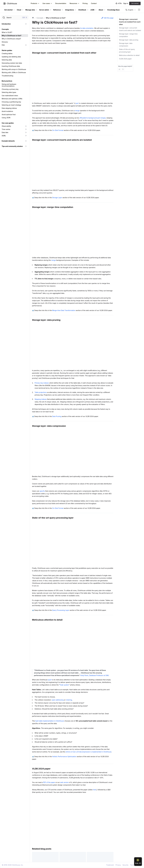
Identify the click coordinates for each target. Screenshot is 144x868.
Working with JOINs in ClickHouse (14, 72)
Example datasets (8, 141)
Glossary (5, 42)
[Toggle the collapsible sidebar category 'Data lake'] (26, 132)
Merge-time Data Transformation (64, 310)
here (94, 790)
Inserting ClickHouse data (11, 66)
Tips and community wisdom (12, 146)
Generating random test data (12, 63)
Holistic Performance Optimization (64, 756)
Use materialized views (10, 96)
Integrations (70, 10)
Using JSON (6, 118)
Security (125, 865)
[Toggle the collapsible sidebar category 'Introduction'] (26, 24)
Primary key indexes (42, 383)
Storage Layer (57, 198)
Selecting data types (9, 92)
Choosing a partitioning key (11, 102)
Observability (6, 126)
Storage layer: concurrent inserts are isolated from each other (130, 22)
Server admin (44, 10)
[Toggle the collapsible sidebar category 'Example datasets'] (26, 141)
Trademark (110, 865)
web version (64, 782)
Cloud (19, 10)
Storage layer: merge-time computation (128, 35)
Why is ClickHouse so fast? (12, 36)
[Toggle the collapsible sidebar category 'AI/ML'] (26, 136)
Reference (57, 10)
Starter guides (7, 50)
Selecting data (7, 60)
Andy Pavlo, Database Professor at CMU (95, 675)
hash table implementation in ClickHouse (50, 721)
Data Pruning (57, 416)
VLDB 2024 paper (125, 59)
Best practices (7, 81)
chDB (92, 10)
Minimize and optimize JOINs (12, 99)
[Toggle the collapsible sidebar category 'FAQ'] (26, 45)
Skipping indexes (41, 399)
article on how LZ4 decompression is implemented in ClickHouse (88, 752)
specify (42, 491)
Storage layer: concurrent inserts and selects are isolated (130, 29)
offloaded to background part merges (93, 118)
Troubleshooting (7, 76)
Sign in (126, 3)
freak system (64, 685)
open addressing (58, 700)
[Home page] (33, 18)
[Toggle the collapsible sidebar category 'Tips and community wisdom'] (26, 146)
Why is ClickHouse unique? (11, 39)
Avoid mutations (7, 111)
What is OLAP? (7, 32)
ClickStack (82, 10)
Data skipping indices (9, 108)
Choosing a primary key (10, 89)
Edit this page (107, 18)
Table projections (41, 392)
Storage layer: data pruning (129, 40)
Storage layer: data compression (126, 45)
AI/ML (4, 136)
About (101, 10)
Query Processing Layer (61, 610)
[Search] (15, 17)
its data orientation (87, 28)
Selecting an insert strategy (11, 105)
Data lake (5, 132)
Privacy (118, 865)
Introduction (6, 24)
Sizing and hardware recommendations (9, 85)
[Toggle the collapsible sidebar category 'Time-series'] (26, 129)
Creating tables (7, 53)
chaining (69, 700)
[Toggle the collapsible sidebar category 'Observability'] (26, 126)
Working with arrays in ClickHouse (14, 69)
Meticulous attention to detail (129, 55)
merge (77, 111)
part (77, 103)
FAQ (3, 45)
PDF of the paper (49, 782)
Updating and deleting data (11, 57)
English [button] (129, 10)
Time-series (6, 129)
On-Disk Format (58, 130)
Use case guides (8, 123)
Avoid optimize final (9, 115)
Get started (135, 3)
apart (50, 680)
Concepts (5, 29)
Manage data (30, 10)
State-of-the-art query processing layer (127, 51)
